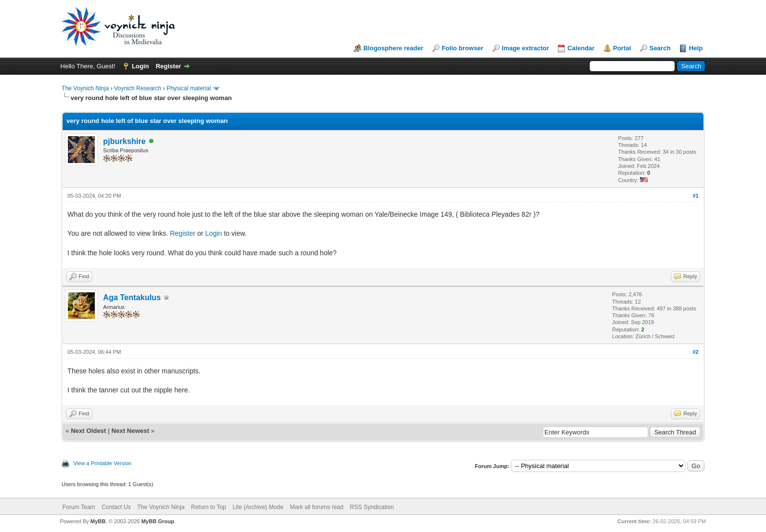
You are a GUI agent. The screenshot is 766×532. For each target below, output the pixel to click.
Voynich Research (138, 88)
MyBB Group (158, 521)
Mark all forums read (317, 507)
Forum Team (79, 507)
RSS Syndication (372, 507)
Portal (622, 48)
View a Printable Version (102, 463)
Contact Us (116, 507)
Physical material (189, 88)
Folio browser (462, 48)
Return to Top (209, 507)
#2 (696, 352)
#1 (696, 196)
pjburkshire (124, 141)
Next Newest (130, 431)
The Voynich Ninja (85, 88)
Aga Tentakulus (132, 297)
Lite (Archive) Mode (258, 507)
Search (660, 48)
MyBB (98, 521)
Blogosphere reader (394, 48)
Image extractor (525, 48)
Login (140, 66)
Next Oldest (88, 431)
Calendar (581, 48)
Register (169, 66)
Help (696, 48)
